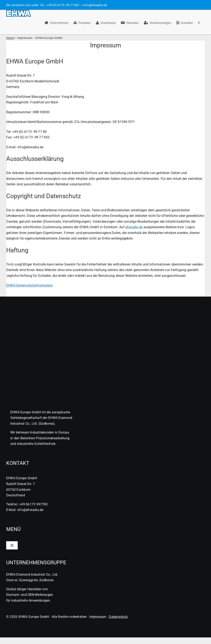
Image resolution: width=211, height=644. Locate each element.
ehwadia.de (134, 227)
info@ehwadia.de (95, 5)
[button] (199, 22)
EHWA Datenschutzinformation (29, 285)
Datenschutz (118, 617)
